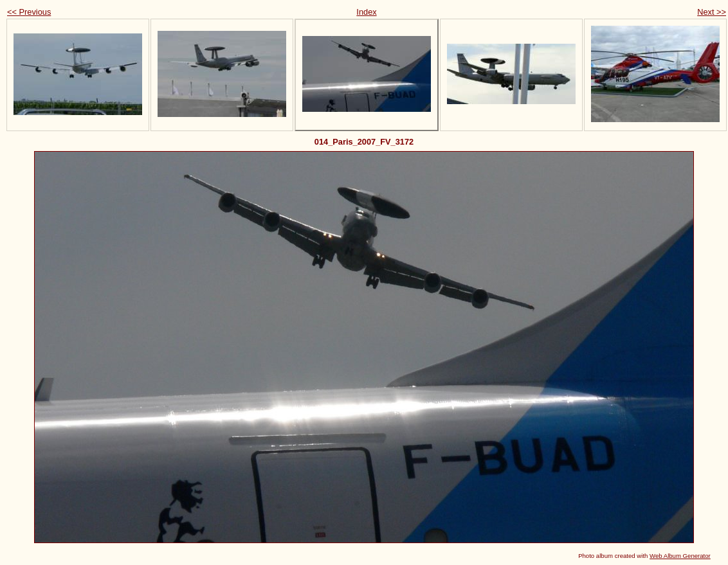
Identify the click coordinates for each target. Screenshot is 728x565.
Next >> (712, 12)
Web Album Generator (680, 556)
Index (366, 12)
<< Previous (29, 12)
